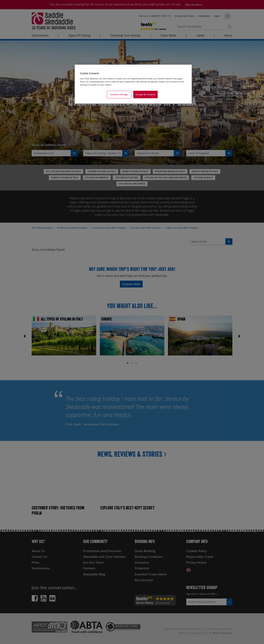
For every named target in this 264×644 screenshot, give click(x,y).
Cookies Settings (119, 94)
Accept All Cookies (146, 94)
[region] (133, 84)
